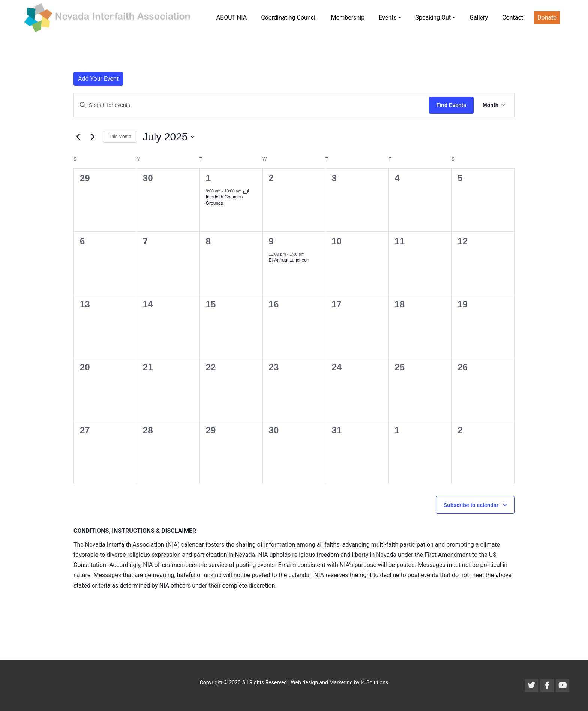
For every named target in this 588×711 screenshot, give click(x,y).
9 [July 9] (271, 241)
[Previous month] (78, 137)
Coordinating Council (289, 17)
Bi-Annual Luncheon (289, 260)
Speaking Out (433, 17)
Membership (348, 17)
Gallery (479, 17)
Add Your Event (98, 79)
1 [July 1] (208, 178)
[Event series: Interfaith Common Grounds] (246, 191)
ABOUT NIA (232, 17)
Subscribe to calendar (471, 505)
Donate (547, 17)
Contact (513, 17)
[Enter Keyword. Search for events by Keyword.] (251, 105)
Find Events (451, 105)
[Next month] (93, 137)
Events (388, 17)
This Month (120, 137)
